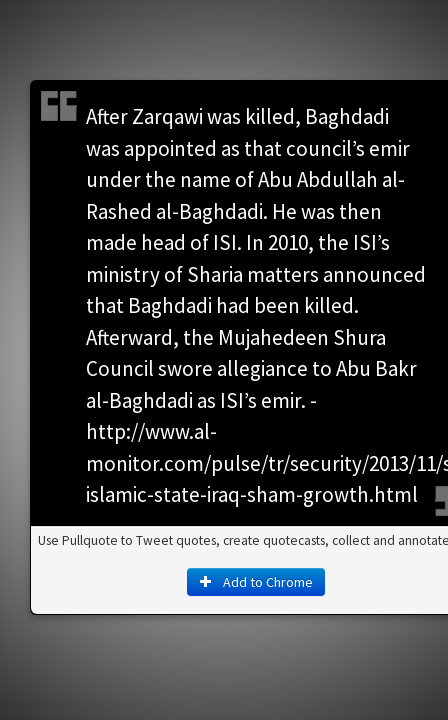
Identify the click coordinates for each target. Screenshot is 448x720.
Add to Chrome (224, 407)
